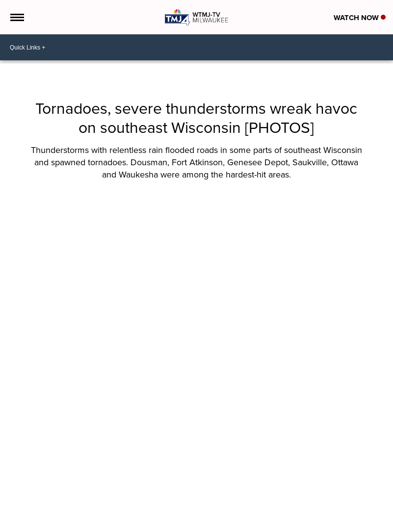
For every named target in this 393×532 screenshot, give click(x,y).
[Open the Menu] (16, 17)
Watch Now (360, 18)
